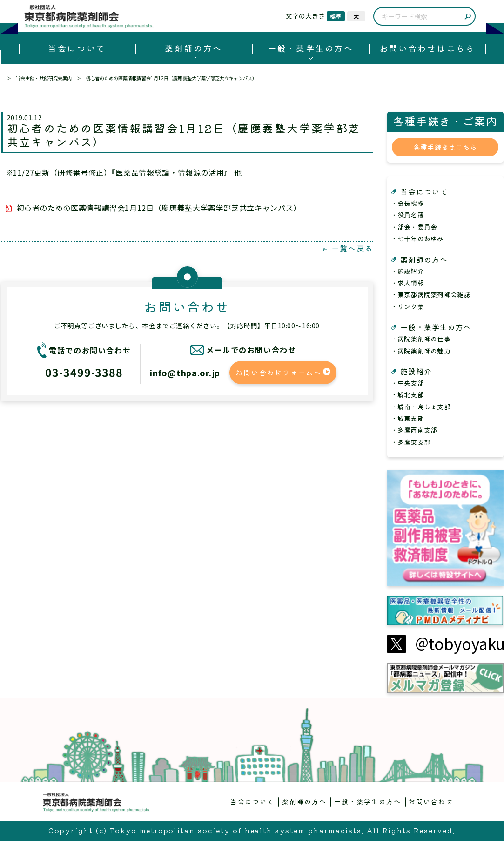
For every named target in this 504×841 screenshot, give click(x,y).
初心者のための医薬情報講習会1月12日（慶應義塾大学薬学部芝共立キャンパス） (159, 208)
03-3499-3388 (84, 372)
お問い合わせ (431, 801)
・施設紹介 (407, 271)
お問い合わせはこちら (427, 48)
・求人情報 (407, 283)
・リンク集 (407, 306)
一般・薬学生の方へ (311, 48)
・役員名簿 (407, 215)
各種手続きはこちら (445, 147)
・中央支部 (407, 383)
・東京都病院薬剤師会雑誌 (431, 294)
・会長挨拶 (407, 203)
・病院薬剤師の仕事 (421, 339)
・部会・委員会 (414, 227)
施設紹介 (416, 371)
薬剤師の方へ (193, 48)
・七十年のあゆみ (417, 238)
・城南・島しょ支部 (421, 407)
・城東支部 (407, 418)
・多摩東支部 (411, 442)
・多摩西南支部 (414, 430)
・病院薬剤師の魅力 (421, 351)
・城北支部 (407, 394)
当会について (77, 48)
